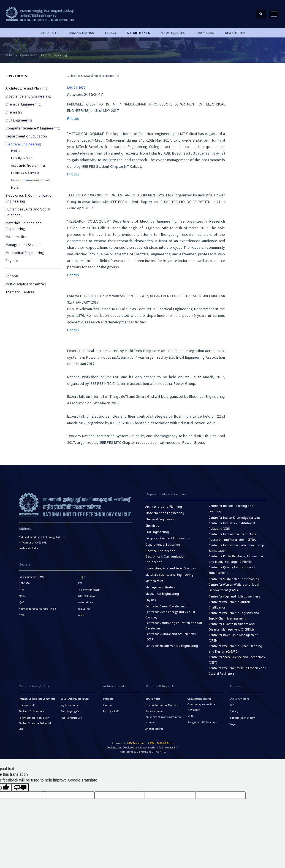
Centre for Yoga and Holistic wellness (234, 597)
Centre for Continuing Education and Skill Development (174, 626)
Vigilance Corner (70, 705)
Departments (27, 55)
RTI (80, 583)
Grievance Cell (27, 705)
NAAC (22, 615)
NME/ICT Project (87, 596)
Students (108, 699)
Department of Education (26, 136)
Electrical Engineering (53, 55)
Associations (86, 602)
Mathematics (16, 237)
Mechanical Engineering (25, 253)
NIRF (21, 590)
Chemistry (14, 112)
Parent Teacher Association (34, 718)
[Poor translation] (20, 787)
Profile (16, 151)
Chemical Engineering (23, 104)
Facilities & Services (25, 173)
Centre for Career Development (166, 606)
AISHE (82, 615)
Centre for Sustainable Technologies (234, 579)
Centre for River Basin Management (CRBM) (233, 638)
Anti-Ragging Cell (71, 711)
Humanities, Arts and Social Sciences (28, 212)
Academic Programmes (28, 165)
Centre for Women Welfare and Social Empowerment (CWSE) (234, 587)
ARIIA (22, 596)
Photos (73, 119)
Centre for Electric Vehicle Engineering (172, 646)
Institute (9, 55)
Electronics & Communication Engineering (29, 198)
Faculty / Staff (111, 711)
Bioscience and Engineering (28, 96)
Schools (12, 276)
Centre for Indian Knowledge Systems (235, 518)
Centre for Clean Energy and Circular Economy (170, 615)
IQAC (21, 602)
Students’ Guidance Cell (32, 711)
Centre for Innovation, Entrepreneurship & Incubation (236, 548)
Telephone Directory (89, 590)
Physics (12, 261)
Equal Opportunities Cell (75, 699)
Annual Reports (154, 729)
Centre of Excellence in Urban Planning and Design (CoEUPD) (235, 649)
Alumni (107, 705)
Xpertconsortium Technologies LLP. (158, 747)
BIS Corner (84, 609)
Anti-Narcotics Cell (71, 718)
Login (233, 724)
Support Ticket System (243, 718)
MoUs (191, 716)
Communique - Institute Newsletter (201, 707)
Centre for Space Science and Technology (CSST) (237, 660)
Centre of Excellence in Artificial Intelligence (230, 605)
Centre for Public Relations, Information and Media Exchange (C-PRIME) (236, 559)
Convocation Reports (199, 699)
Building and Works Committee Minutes (163, 720)
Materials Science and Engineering (24, 226)
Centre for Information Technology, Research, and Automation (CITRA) (233, 537)
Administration (82, 33)
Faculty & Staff (22, 158)
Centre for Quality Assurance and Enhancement (232, 570)
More (15, 187)
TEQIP (82, 577)
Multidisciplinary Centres (26, 284)
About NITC (49, 33)
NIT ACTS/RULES (173, 33)
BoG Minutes (153, 699)
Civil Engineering (19, 120)
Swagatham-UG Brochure (202, 722)
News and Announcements (31, 180)
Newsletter (235, 33)
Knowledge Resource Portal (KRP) (37, 609)
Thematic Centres (20, 292)
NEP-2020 (24, 583)
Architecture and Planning (27, 88)
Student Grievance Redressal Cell (35, 726)
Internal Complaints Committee (37, 699)
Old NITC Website (240, 699)
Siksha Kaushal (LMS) (32, 577)
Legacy (111, 33)
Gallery (234, 711)
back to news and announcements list (93, 76)
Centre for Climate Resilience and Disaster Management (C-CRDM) (232, 627)
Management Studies (23, 245)
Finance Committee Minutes (161, 705)
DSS (232, 705)
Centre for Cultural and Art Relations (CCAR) (171, 637)
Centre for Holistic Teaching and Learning (231, 509)
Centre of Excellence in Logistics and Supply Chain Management (234, 616)
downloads (205, 33)
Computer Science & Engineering (33, 128)
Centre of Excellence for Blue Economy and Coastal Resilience (237, 671)
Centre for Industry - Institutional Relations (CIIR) (232, 526)
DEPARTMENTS (139, 33)
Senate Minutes (154, 711)
